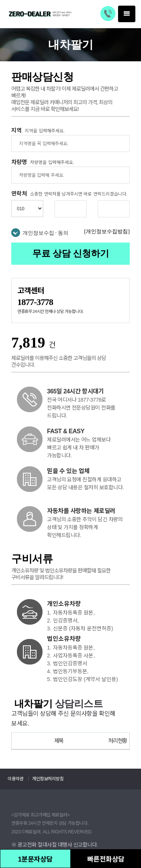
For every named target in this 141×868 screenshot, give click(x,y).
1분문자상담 (35, 859)
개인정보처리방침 (48, 779)
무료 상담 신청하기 (71, 253)
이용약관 (15, 779)
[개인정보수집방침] (107, 231)
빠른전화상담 (106, 859)
